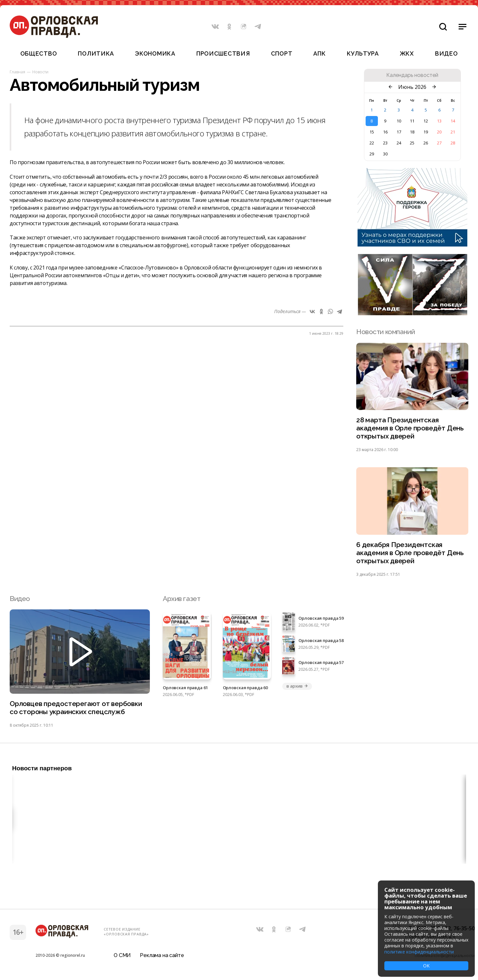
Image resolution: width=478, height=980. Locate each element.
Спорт (282, 53)
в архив (297, 686)
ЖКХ (407, 53)
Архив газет (182, 599)
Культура (363, 53)
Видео (447, 53)
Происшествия (223, 53)
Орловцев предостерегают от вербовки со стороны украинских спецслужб (76, 708)
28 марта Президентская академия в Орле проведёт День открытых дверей (410, 428)
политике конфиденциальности (419, 952)
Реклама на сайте (162, 956)
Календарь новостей (412, 75)
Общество (39, 53)
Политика (96, 53)
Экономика (155, 53)
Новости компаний (385, 332)
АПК (319, 53)
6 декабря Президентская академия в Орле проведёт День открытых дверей (410, 553)
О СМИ (122, 956)
